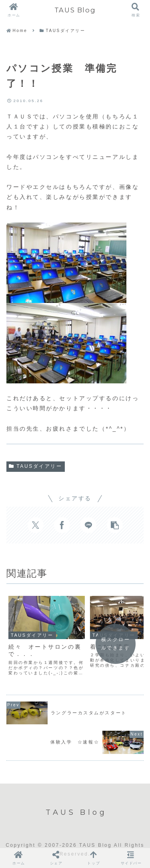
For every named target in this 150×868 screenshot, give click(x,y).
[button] (115, 525)
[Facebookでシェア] (62, 525)
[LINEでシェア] (88, 525)
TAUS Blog (75, 10)
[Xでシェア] (36, 525)
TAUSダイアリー (36, 466)
